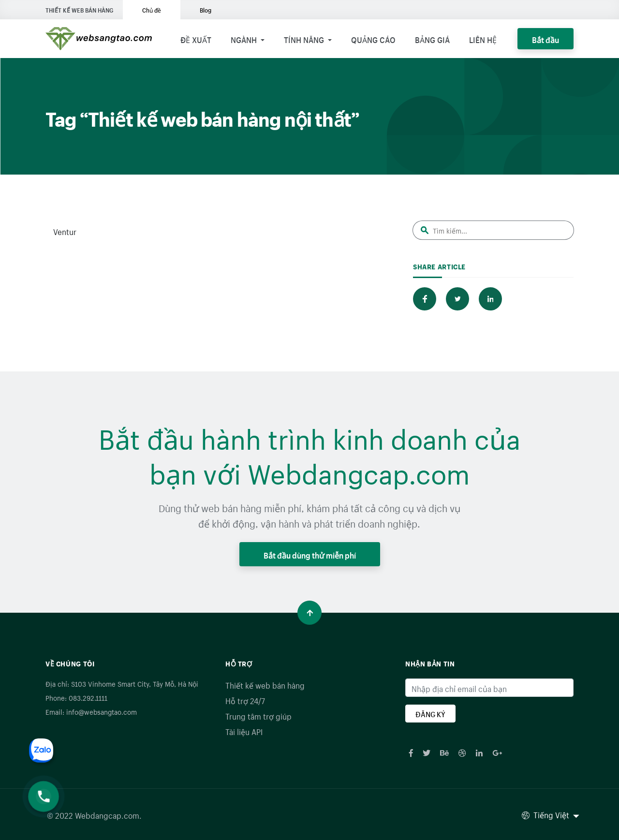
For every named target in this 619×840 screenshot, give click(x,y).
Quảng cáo (373, 39)
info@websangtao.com (102, 711)
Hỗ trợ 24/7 (245, 700)
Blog (206, 9)
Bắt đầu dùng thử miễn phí (310, 554)
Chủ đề (152, 9)
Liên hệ (483, 39)
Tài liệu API (244, 731)
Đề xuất (196, 39)
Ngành (245, 39)
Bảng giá (432, 39)
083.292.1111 (88, 697)
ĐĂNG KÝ (430, 713)
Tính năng (305, 39)
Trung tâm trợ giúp (258, 715)
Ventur (65, 231)
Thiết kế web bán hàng (265, 684)
